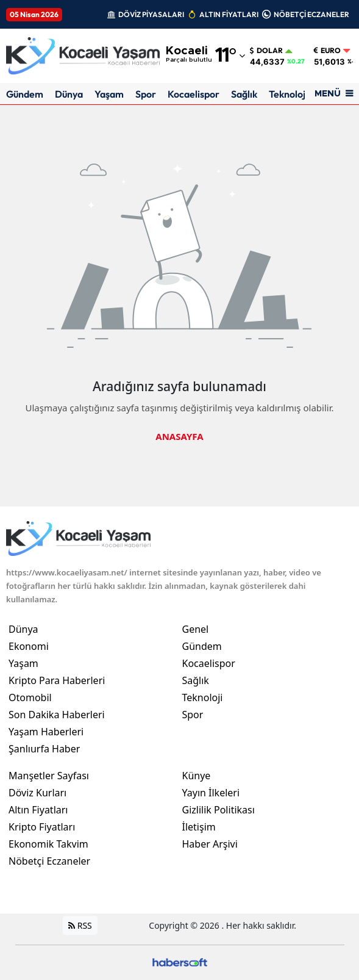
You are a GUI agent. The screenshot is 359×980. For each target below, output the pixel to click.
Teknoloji (288, 94)
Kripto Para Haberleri (57, 680)
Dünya (69, 94)
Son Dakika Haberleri (57, 715)
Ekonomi (29, 646)
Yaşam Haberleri (46, 732)
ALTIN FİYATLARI (229, 14)
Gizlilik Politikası (219, 810)
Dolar (266, 51)
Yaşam (109, 94)
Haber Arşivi (210, 844)
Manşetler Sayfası (49, 776)
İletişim (199, 827)
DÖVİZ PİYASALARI (151, 14)
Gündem (25, 94)
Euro (327, 51)
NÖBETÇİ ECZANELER (311, 14)
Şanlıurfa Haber (44, 749)
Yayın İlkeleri (211, 793)
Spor (146, 94)
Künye (197, 776)
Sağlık (244, 94)
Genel (196, 629)
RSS (80, 925)
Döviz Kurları (37, 793)
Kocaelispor (194, 94)
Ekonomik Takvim (48, 844)
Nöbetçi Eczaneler (49, 861)
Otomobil (30, 697)
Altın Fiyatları (38, 810)
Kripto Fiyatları (42, 827)
